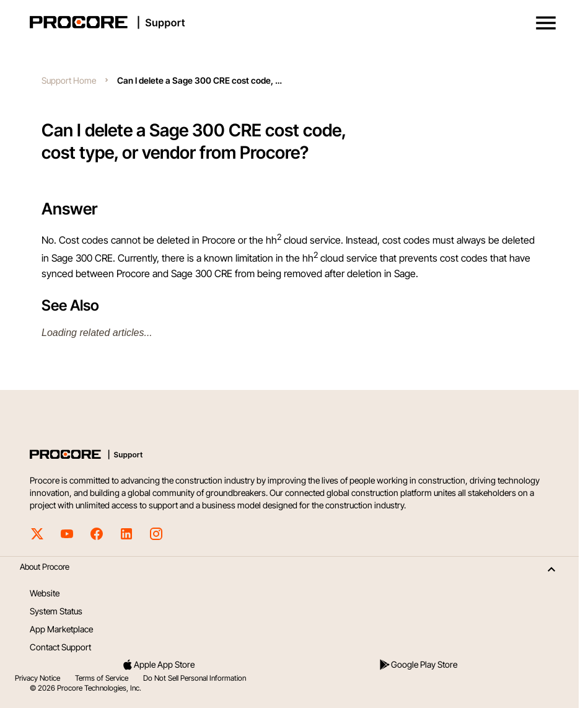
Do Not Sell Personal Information (195, 678)
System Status (56, 611)
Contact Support (60, 647)
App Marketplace (61, 629)
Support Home (69, 80)
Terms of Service (102, 678)
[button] (546, 23)
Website (45, 593)
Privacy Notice (37, 678)
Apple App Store (158, 665)
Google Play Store (418, 665)
